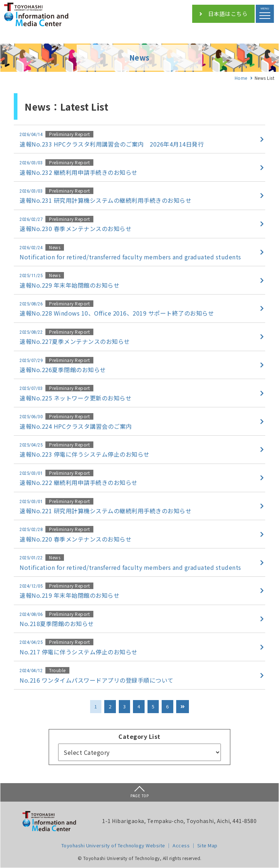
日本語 (223, 14)
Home (241, 78)
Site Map (207, 845)
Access (181, 845)
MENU (265, 11)
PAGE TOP (139, 792)
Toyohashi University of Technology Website (113, 845)
